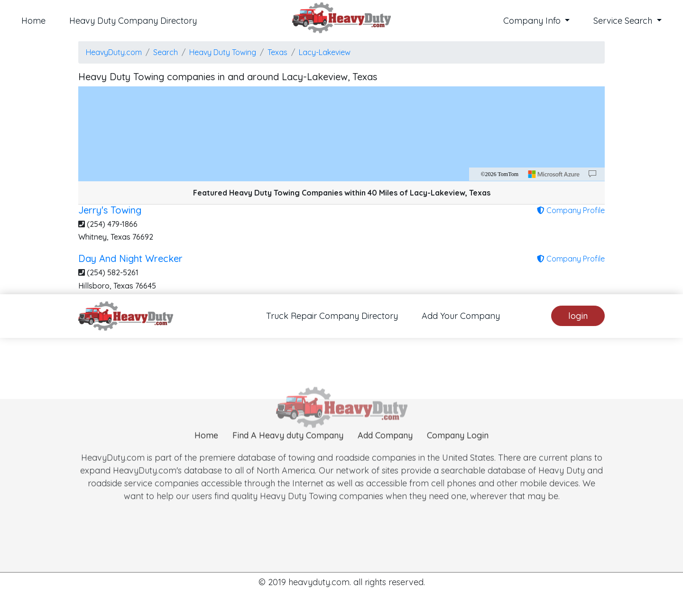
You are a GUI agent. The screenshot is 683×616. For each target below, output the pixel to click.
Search (166, 52)
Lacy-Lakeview (325, 52)
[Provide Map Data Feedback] (592, 174)
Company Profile (571, 210)
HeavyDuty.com (114, 52)
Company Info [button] (533, 21)
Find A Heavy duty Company (288, 448)
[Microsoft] (554, 174)
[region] (341, 134)
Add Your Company (461, 316)
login (578, 316)
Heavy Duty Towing (223, 52)
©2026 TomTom (499, 174)
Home (33, 21)
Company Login (458, 448)
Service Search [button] (624, 21)
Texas (277, 52)
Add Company (385, 448)
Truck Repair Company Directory (332, 316)
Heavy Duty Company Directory (133, 21)
